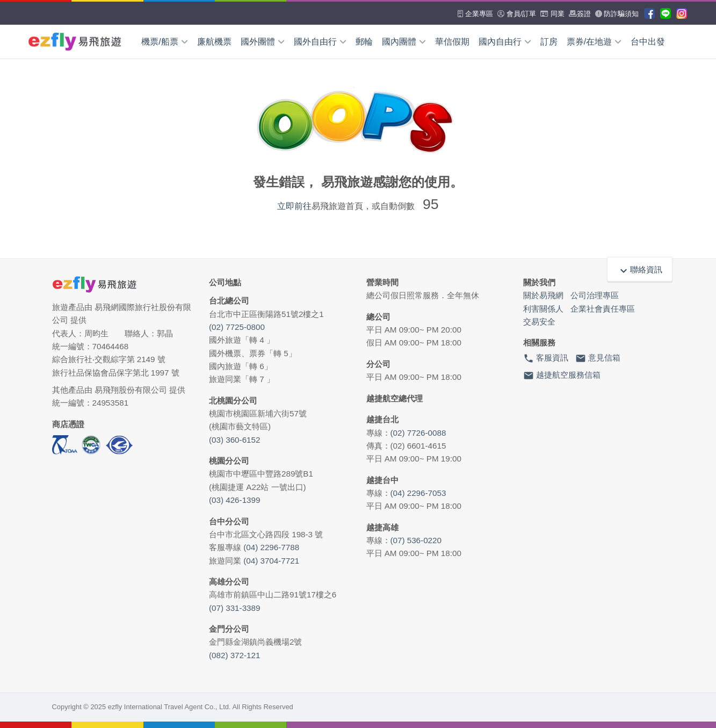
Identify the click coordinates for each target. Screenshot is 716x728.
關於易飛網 (543, 295)
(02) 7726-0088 (418, 433)
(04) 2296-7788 (271, 547)
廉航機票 (214, 42)
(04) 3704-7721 (271, 561)
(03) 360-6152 (234, 440)
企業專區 (475, 14)
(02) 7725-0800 (237, 327)
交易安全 (539, 322)
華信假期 (452, 42)
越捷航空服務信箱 (562, 376)
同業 (552, 14)
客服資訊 (546, 358)
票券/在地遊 (594, 42)
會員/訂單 (517, 14)
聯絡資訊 (640, 269)
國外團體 (263, 42)
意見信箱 (598, 358)
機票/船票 (164, 42)
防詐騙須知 (617, 14)
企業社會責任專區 (603, 309)
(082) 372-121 (234, 655)
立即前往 (294, 206)
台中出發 (648, 42)
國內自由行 (505, 42)
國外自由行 (320, 42)
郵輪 (364, 42)
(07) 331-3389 (234, 608)
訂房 (549, 42)
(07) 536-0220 (416, 540)
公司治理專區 (595, 295)
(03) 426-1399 (234, 500)
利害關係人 (543, 309)
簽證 (580, 14)
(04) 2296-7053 (418, 493)
